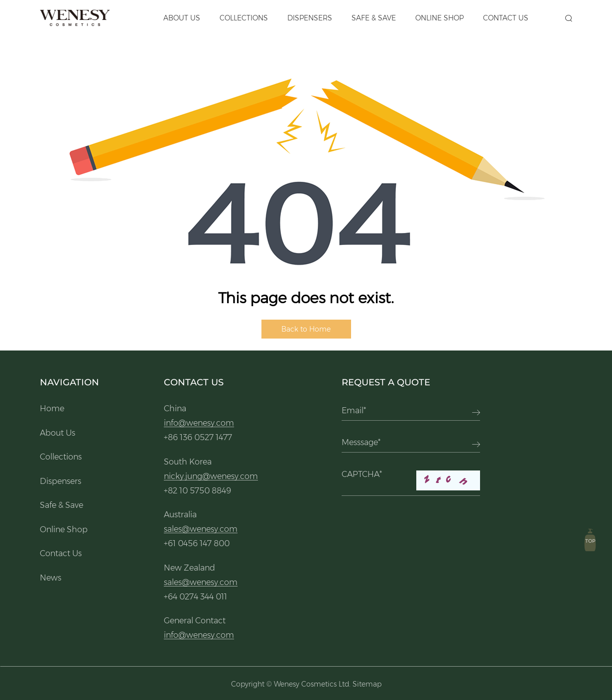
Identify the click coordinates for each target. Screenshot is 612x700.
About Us (182, 18)
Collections (244, 18)
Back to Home (306, 329)
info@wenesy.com (199, 423)
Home (52, 408)
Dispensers (310, 18)
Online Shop (439, 18)
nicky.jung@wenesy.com (211, 476)
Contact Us (506, 18)
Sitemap (367, 684)
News (51, 578)
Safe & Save (374, 18)
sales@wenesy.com (201, 529)
